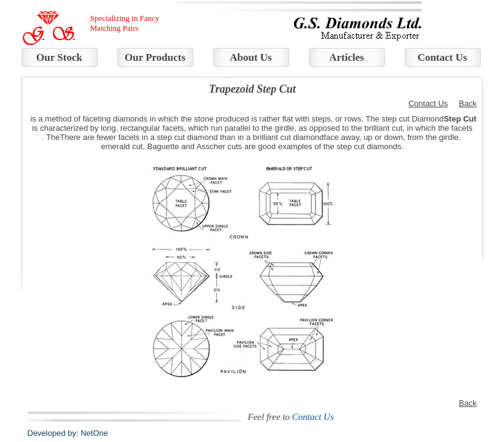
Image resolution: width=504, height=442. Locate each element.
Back (468, 103)
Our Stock (59, 57)
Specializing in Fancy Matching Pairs (125, 23)
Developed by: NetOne (68, 433)
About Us (251, 57)
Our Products (155, 57)
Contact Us (442, 57)
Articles (347, 57)
